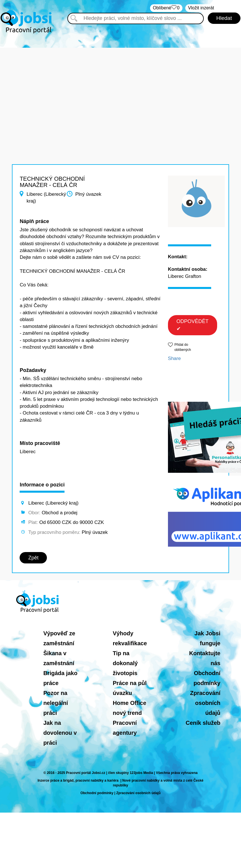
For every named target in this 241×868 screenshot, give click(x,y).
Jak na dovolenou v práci (60, 733)
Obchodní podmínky (97, 793)
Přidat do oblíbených (183, 347)
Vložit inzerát (201, 8)
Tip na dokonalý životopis (125, 663)
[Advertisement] (120, 88)
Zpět (33, 558)
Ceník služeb (203, 723)
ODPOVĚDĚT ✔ (193, 325)
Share (174, 358)
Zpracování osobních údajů (205, 703)
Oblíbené (166, 8)
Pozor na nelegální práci (56, 703)
